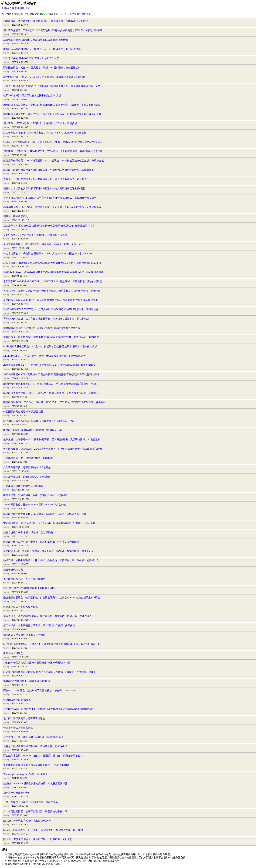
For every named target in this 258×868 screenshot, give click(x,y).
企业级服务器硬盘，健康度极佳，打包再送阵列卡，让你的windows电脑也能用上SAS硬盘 (52, 598)
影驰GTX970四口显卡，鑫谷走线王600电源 (27, 681)
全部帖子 (6, 8)
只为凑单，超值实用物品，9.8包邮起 (23, 486)
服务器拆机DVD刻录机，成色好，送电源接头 (28, 533)
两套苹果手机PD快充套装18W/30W (32, 821)
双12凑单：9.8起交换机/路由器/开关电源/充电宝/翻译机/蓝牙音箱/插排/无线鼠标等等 (49, 226)
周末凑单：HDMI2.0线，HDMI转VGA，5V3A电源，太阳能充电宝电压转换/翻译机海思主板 (53, 151)
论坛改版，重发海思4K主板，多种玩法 (24, 635)
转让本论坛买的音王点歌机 (18, 728)
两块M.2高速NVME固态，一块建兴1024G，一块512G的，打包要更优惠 (42, 49)
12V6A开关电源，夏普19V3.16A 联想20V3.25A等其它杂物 (35, 505)
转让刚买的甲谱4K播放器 (17, 700)
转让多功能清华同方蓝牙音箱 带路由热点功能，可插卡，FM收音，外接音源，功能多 (50, 672)
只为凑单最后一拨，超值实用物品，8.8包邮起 (28, 458)
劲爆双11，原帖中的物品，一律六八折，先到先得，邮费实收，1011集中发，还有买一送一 (52, 560)
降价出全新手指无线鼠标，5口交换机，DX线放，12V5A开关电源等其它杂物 (45, 514)
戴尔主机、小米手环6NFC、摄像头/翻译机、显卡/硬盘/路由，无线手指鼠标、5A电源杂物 (52, 440)
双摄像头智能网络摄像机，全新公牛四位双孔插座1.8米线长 (36, 40)
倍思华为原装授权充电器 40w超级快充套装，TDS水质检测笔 (36, 765)
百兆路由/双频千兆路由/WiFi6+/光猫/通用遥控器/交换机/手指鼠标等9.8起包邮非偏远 (49, 709)
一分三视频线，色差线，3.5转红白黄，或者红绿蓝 (31, 802)
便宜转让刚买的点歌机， (17, 216)
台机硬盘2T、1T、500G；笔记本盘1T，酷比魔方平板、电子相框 (48, 830)
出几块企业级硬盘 (13, 653)
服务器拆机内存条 (13, 570)
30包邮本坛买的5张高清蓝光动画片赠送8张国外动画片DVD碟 (37, 663)
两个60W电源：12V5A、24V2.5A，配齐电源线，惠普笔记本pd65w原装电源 (44, 77)
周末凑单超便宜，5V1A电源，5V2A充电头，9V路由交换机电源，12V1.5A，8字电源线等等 (53, 30)
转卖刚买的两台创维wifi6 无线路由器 (23, 412)
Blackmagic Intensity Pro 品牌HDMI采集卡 (26, 774)
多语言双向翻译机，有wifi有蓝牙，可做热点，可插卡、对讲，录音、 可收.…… (46, 244)
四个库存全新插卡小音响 (17, 793)
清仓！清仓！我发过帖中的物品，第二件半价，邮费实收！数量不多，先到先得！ (47, 616)
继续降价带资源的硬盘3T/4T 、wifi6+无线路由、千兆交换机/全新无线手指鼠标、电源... (50, 384)
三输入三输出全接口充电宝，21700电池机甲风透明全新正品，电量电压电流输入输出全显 (52, 86)
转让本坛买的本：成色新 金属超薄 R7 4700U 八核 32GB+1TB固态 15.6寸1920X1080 (48, 254)
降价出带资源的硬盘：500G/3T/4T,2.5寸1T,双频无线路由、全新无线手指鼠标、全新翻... (50, 393)
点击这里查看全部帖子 (77, 14)
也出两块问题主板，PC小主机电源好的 (24, 579)
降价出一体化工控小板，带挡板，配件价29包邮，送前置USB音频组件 (41, 542)
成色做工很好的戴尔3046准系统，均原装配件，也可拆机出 (35, 746)
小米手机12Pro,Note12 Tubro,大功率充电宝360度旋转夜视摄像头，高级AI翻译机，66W (50, 198)
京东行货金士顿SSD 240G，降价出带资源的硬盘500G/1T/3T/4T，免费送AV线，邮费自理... (52, 337)
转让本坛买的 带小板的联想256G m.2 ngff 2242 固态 (31, 58)
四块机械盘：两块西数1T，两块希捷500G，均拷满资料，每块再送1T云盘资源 (46, 21)
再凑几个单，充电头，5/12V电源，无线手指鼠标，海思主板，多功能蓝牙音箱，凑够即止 (52, 291)
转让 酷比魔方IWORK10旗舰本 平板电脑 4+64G (29, 588)
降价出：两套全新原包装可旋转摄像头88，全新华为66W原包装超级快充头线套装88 (49, 170)
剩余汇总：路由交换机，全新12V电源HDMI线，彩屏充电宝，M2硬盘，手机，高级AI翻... (52, 105)
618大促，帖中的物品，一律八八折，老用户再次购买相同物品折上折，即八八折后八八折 (52, 644)
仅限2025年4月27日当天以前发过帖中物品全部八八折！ (33, 96)
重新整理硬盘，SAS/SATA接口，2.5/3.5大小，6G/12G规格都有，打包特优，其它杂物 (49, 523)
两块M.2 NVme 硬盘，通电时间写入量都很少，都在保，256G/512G (40, 691)
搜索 (14, 8)
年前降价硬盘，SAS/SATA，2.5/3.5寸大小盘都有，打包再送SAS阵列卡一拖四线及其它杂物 (53, 449)
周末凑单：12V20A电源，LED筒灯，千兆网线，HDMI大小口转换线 (40, 123)
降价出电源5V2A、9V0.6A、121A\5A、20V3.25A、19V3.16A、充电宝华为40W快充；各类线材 (55, 402)
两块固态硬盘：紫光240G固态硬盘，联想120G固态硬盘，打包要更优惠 (42, 68)
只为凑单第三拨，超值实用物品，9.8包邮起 (27, 467)
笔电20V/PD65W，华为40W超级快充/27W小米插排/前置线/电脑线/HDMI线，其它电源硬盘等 (53, 272)
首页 (28, 8)
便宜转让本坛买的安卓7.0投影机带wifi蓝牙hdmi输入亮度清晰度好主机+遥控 (44, 188)
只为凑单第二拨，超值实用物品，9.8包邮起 (27, 477)
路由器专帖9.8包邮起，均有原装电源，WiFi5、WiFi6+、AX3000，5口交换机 (45, 133)
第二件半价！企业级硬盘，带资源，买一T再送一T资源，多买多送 (39, 625)
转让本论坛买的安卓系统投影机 (21, 607)
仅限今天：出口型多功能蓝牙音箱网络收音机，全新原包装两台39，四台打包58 (46, 179)
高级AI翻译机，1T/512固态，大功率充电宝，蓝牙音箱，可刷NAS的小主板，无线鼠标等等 (52, 207)
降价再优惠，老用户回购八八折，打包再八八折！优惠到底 (35, 495)
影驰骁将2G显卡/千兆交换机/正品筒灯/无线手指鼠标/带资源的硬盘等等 (42, 328)
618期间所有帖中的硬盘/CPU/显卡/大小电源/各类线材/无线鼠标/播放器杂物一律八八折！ (51, 347)
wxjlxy (6, 25)
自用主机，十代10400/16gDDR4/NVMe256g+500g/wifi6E (33, 737)
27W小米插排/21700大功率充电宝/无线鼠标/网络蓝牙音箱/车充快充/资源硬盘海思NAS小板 (52, 263)
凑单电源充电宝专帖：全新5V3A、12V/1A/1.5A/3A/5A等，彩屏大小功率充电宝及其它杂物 (52, 114)
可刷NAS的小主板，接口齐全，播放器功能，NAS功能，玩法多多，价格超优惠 (46, 319)
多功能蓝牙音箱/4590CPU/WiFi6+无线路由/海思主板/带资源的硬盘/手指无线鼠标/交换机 (51, 300)
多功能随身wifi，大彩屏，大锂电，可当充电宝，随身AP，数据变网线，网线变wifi (48, 551)
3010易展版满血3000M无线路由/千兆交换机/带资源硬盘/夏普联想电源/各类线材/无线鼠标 (52, 374)
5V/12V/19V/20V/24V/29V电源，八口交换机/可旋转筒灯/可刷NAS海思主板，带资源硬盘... (52, 309)
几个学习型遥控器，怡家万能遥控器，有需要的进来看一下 (35, 811)
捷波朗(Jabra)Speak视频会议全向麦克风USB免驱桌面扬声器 (35, 784)
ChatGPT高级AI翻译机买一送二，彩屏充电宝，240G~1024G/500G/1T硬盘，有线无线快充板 (53, 142)
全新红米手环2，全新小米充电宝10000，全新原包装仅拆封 (35, 235)
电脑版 (21, 8)
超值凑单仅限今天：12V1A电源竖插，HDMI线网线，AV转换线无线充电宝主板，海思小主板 (54, 161)
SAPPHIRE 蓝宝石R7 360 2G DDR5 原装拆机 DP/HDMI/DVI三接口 (39, 421)
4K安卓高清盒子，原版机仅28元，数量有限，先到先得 (43, 839)
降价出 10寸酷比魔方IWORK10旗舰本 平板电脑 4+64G (33, 430)
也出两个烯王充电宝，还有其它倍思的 (24, 718)
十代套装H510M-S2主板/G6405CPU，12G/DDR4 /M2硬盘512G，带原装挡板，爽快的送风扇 (53, 281)
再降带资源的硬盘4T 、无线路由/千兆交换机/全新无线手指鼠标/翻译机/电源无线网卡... (50, 365)
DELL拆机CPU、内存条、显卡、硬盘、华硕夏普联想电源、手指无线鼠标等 (44, 356)
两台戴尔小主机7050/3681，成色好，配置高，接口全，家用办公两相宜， (43, 756)
